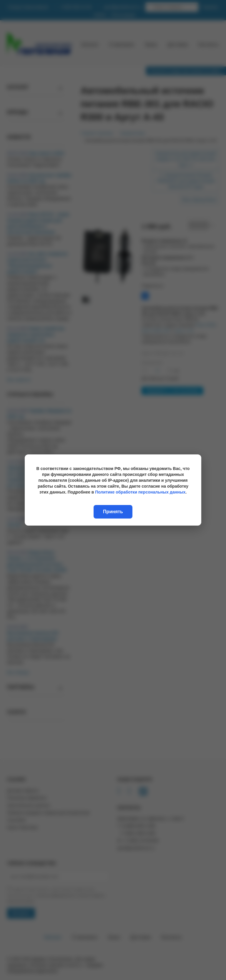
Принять (113, 512)
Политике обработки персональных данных (140, 492)
